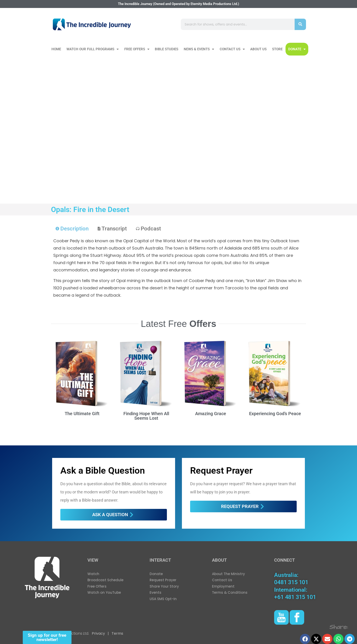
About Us (258, 49)
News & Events (199, 49)
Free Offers (137, 49)
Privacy (98, 633)
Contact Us (232, 49)
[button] (305, 639)
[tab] (72, 229)
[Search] (300, 24)
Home (56, 49)
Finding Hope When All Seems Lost (146, 416)
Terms (117, 633)
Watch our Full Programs (93, 49)
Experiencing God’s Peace (275, 414)
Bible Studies (167, 49)
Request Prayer (221, 471)
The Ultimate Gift (82, 414)
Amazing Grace (211, 414)
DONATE (297, 49)
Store (277, 49)
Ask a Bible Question (103, 471)
